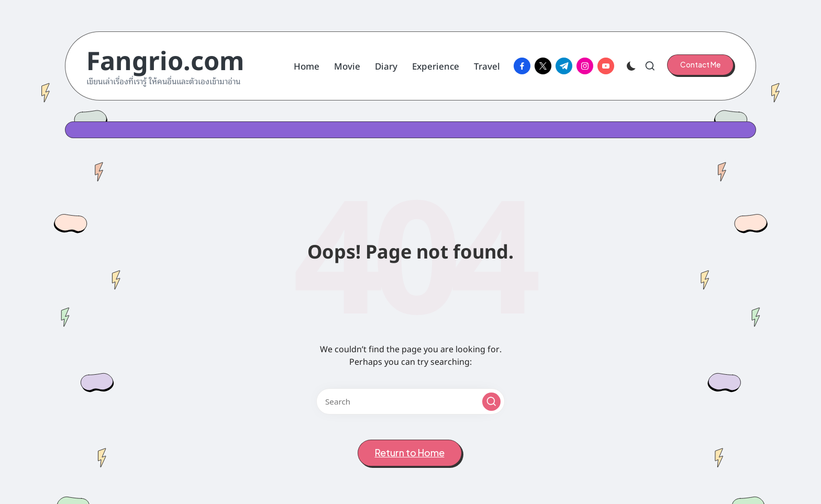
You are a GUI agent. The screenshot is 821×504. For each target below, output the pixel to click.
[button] (700, 65)
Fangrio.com (165, 59)
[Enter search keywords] (410, 401)
